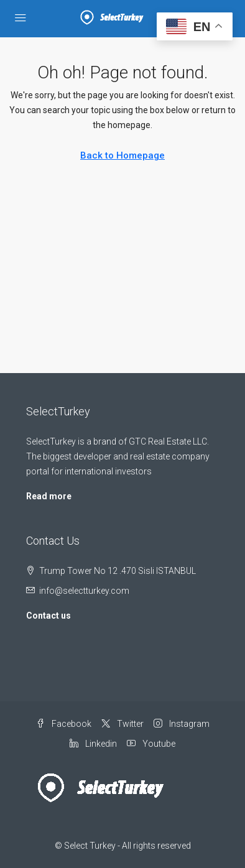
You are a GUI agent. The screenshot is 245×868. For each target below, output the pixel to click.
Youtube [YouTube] (151, 744)
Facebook (64, 724)
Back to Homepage (122, 155)
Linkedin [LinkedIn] (93, 744)
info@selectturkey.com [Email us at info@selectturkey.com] (84, 591)
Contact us (49, 616)
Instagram (182, 724)
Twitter (122, 724)
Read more (49, 496)
